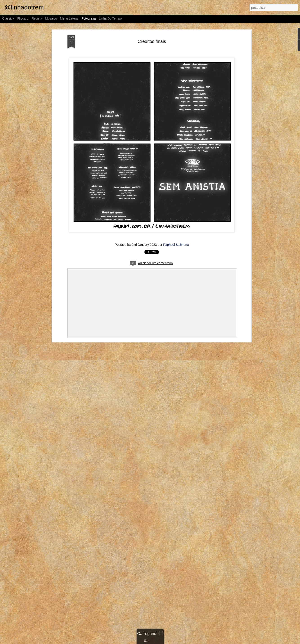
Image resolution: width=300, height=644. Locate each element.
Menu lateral (69, 18)
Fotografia (89, 18)
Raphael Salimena (176, 245)
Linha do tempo (110, 18)
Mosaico (51, 18)
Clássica (8, 18)
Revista (37, 18)
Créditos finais (152, 41)
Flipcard (23, 18)
